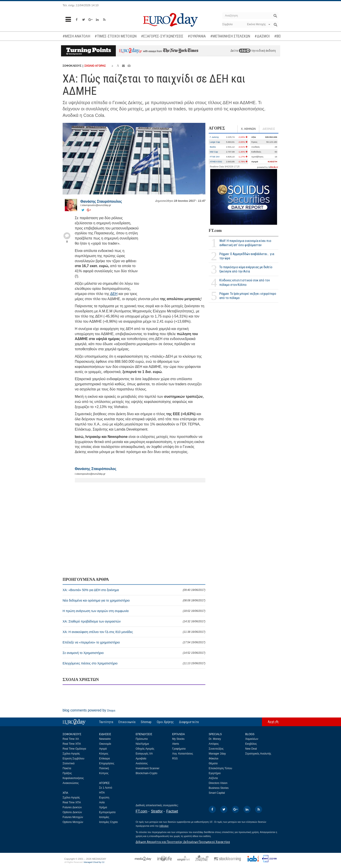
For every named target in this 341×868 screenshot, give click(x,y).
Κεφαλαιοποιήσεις (73, 778)
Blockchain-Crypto (146, 773)
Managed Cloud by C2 (94, 862)
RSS (175, 759)
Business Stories (219, 788)
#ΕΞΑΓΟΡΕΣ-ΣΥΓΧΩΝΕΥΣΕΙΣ (162, 36)
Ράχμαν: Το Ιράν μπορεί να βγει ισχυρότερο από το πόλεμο (248, 296)
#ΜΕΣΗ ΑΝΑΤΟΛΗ (76, 36)
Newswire (105, 739)
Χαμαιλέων (252, 739)
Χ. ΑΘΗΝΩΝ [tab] (248, 129)
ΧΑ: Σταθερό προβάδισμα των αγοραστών (134, 621)
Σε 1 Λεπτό (106, 788)
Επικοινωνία (127, 722)
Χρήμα (103, 807)
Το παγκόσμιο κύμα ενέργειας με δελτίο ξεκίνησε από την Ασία (246, 269)
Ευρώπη (104, 798)
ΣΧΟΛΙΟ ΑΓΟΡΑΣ (95, 66)
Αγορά (103, 749)
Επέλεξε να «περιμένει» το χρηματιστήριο (134, 642)
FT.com (215, 231)
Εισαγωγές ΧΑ (144, 754)
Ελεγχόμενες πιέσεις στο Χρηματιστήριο (134, 663)
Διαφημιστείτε (189, 722)
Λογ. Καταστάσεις (183, 754)
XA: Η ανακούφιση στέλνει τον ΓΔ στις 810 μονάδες (134, 632)
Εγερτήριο (215, 773)
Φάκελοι (213, 759)
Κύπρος (104, 773)
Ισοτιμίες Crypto (108, 822)
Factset (172, 811)
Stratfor (157, 811)
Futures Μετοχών (73, 817)
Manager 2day (217, 754)
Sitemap (146, 722)
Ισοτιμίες (104, 817)
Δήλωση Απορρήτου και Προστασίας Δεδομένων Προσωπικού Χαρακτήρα (183, 842)
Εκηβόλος (251, 744)
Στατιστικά (68, 763)
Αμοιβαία (141, 759)
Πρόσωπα (142, 739)
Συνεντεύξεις (216, 749)
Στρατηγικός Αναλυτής (258, 754)
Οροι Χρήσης (165, 722)
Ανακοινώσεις (71, 783)
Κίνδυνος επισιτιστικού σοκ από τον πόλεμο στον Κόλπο (245, 282)
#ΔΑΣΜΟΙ (262, 36)
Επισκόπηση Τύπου (220, 768)
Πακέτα (67, 768)
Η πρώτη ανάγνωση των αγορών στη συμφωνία (134, 611)
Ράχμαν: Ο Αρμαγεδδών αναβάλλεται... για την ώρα (247, 256)
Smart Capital (217, 793)
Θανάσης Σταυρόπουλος (101, 201)
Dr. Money (215, 739)
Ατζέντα (213, 778)
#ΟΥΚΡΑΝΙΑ (197, 36)
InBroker (164, 826)
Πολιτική (104, 768)
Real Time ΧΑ (71, 739)
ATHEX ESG (216, 162)
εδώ (245, 51)
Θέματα (213, 763)
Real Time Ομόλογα (74, 749)
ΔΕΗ (114, 294)
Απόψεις (214, 744)
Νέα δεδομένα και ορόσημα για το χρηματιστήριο (134, 600)
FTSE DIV (215, 157)
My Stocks (178, 739)
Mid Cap (214, 152)
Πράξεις (67, 773)
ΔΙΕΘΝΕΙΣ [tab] (269, 129)
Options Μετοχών (73, 822)
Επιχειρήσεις (107, 763)
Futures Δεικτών (72, 807)
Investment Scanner (148, 768)
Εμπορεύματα (107, 812)
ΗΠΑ (102, 793)
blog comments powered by (89, 710)
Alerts (176, 744)
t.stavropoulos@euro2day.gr (96, 205)
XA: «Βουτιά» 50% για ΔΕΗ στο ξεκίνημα (134, 590)
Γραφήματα (179, 749)
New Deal (251, 749)
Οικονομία (105, 744)
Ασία (102, 802)
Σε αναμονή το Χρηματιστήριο (134, 653)
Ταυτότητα (106, 722)
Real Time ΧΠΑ (72, 744)
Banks (213, 147)
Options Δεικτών (72, 812)
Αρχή (271, 722)
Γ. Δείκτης (214, 137)
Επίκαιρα (104, 759)
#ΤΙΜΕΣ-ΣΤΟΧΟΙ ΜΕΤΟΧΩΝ (116, 36)
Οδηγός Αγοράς (145, 749)
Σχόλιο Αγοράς (71, 754)
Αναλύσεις (142, 763)
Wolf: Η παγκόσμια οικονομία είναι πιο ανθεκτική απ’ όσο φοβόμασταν (245, 243)
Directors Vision (218, 783)
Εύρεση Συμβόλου (73, 759)
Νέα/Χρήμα (142, 744)
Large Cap (215, 142)
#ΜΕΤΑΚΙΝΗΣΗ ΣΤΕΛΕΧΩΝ (230, 36)
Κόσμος (104, 754)
